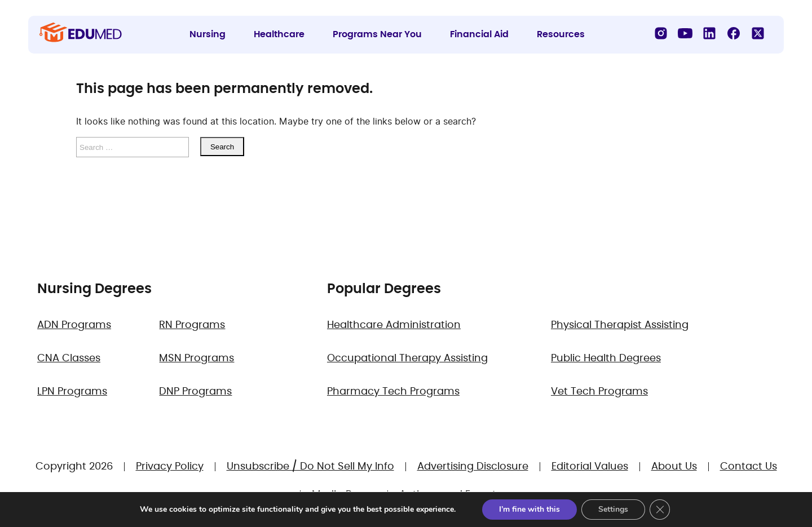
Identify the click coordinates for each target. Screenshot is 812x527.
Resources (561, 34)
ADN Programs (74, 325)
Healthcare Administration (394, 325)
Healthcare (279, 34)
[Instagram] (661, 33)
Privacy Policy (170, 467)
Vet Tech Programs (599, 392)
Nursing (208, 34)
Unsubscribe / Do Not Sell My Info (310, 467)
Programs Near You (377, 34)
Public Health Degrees (606, 358)
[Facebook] (734, 33)
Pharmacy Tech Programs (393, 392)
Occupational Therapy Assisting (407, 358)
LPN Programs (72, 392)
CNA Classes (69, 358)
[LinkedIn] (709, 33)
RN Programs (192, 325)
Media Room (344, 495)
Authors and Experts (450, 495)
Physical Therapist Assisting (620, 325)
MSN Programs (197, 358)
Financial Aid (479, 34)
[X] (758, 33)
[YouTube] (685, 33)
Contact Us (749, 467)
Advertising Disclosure (473, 467)
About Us (674, 467)
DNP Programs (195, 392)
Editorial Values (590, 467)
